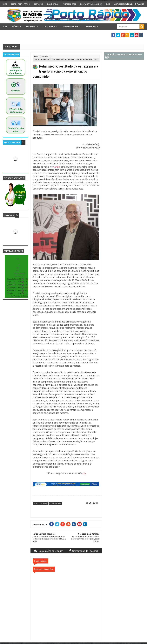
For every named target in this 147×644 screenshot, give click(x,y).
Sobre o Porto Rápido (20, 4)
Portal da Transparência (91, 4)
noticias (46, 56)
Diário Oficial (53, 4)
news (36, 503)
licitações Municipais (123, 4)
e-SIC (108, 4)
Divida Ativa (91, 26)
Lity (84, 473)
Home (4, 4)
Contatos (38, 4)
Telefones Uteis (69, 4)
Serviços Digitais (70, 26)
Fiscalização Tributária (114, 32)
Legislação (8, 38)
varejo (57, 167)
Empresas (31, 26)
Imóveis (15, 26)
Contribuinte (49, 26)
